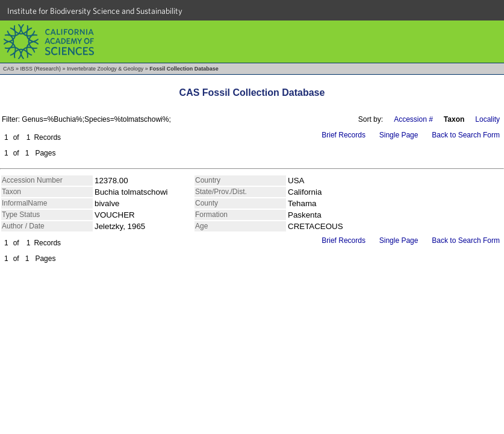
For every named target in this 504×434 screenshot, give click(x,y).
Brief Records (344, 135)
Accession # (413, 119)
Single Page (399, 135)
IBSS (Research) (41, 69)
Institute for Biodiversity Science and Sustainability (95, 11)
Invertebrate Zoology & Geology (105, 69)
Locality (487, 119)
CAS (9, 69)
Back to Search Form (466, 135)
